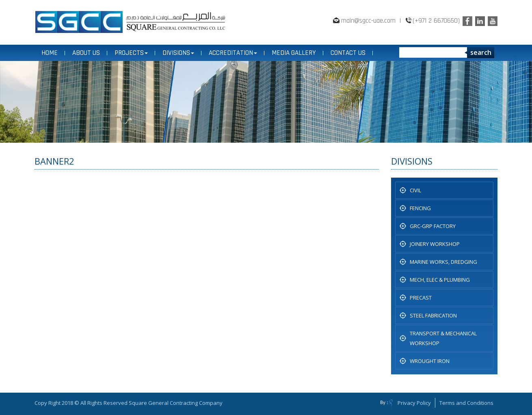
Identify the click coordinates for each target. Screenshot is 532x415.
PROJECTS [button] (131, 53)
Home (50, 53)
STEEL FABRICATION (433, 315)
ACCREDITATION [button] (233, 53)
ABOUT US (86, 53)
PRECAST (421, 298)
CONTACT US (348, 53)
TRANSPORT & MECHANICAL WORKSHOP (443, 338)
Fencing (420, 208)
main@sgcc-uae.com (368, 21)
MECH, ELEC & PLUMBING (440, 280)
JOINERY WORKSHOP (435, 244)
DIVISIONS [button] (178, 53)
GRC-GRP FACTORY (433, 226)
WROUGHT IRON (430, 361)
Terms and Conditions (466, 403)
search (481, 52)
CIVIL (415, 190)
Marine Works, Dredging (443, 262)
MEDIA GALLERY (294, 53)
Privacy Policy (414, 403)
